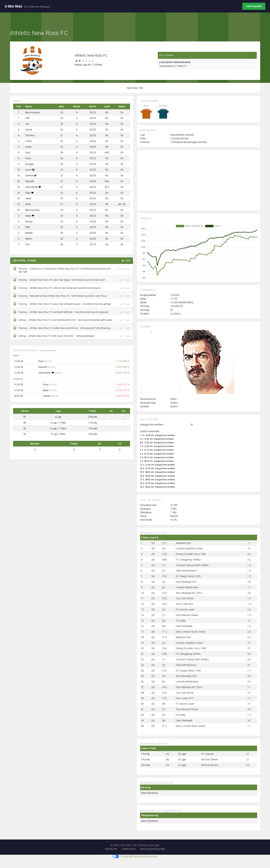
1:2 (249, 576)
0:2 (249, 560)
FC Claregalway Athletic (188, 560)
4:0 (249, 709)
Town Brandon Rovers (187, 615)
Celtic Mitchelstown (186, 571)
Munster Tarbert (209, 759)
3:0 (249, 721)
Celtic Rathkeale (184, 626)
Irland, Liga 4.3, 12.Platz (89, 65)
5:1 (249, 693)
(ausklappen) (48, 351)
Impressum (111, 849)
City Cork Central (185, 598)
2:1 (249, 621)
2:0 (249, 554)
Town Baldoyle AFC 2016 (189, 593)
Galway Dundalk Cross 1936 (191, 554)
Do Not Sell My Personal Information (135, 856)
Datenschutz (129, 849)
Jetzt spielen (254, 6)
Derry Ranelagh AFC (186, 582)
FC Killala (181, 621)
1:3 (249, 615)
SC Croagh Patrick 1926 (188, 576)
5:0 (249, 654)
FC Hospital (207, 754)
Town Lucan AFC (185, 604)
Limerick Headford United (189, 548)
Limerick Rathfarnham (187, 587)
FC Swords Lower (185, 610)
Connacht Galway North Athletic (192, 565)
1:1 (249, 543)
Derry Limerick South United (190, 632)
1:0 (249, 598)
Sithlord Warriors (210, 765)
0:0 (249, 582)
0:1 (249, 648)
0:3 (249, 610)
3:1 (249, 548)
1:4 (249, 565)
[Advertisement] (201, 183)
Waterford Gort (183, 543)
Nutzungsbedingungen (153, 849)
